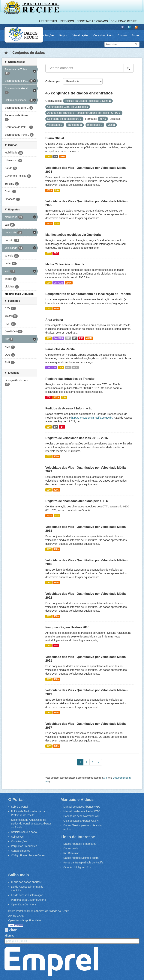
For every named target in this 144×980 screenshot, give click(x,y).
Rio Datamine (71, 853)
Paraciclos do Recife (60, 349)
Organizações (46, 35)
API (105, 778)
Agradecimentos (21, 851)
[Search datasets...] (85, 68)
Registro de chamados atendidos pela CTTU (77, 501)
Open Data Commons (24, 904)
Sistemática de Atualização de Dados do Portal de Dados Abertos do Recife (31, 824)
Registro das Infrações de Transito (70, 379)
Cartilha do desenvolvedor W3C (82, 816)
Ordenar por (53, 81)
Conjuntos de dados (29, 53)
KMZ (68, 368)
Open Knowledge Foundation (25, 920)
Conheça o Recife (124, 21)
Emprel (51, 962)
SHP (68, 338)
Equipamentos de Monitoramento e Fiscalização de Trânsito (88, 294)
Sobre (135, 35)
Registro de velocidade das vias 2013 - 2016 (77, 438)
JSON (63, 157)
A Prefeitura (48, 21)
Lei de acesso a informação (27, 895)
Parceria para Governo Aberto (28, 900)
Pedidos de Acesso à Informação (69, 408)
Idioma (9, 936)
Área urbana (54, 320)
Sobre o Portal (19, 807)
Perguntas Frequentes (24, 846)
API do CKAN (16, 916)
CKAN (11, 930)
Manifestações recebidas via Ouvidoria (73, 235)
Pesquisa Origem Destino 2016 (67, 627)
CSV (49, 157)
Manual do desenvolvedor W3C (82, 811)
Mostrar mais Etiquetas (19, 294)
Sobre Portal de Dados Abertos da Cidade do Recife (39, 911)
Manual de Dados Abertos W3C (82, 807)
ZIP (55, 157)
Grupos (63, 35)
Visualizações (81, 35)
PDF (56, 253)
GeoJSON (58, 283)
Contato (122, 35)
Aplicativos (17, 837)
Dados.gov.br (71, 848)
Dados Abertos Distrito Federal (81, 858)
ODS (75, 368)
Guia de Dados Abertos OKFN (81, 821)
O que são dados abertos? (27, 882)
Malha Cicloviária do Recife (65, 264)
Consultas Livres (103, 35)
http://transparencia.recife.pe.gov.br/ (92, 418)
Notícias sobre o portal (24, 832)
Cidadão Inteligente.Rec (77, 867)
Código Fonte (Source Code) (28, 855)
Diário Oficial (55, 138)
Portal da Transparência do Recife (83, 863)
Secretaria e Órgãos (92, 21)
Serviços (67, 21)
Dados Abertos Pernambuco (80, 844)
